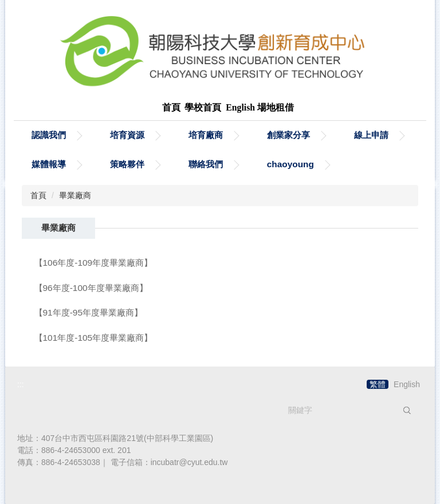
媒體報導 (49, 164)
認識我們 (49, 135)
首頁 (38, 195)
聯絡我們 (206, 164)
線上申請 (371, 135)
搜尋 (407, 410)
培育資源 (127, 135)
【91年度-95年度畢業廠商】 (89, 312)
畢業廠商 (75, 195)
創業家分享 (288, 135)
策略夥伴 (127, 164)
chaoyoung (290, 164)
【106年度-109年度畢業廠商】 (94, 263)
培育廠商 (206, 135)
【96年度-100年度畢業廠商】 (91, 288)
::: (21, 384)
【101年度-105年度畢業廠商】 (94, 338)
